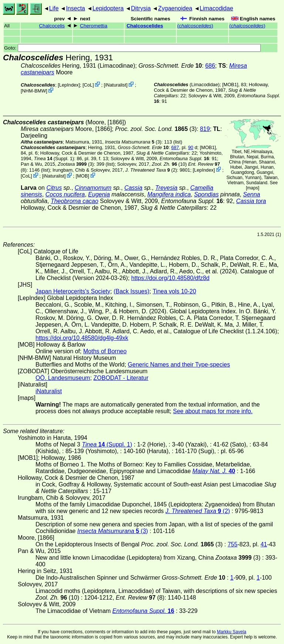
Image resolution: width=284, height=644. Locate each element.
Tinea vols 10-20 (175, 291)
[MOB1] (230, 85)
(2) (151, 170)
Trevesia (166, 188)
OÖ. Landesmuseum (63, 378)
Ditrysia (141, 8)
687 (175, 147)
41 (264, 544)
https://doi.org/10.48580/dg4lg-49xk (82, 338)
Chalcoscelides (145, 26)
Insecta (75, 8)
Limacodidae (217, 8)
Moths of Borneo (105, 351)
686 (210, 66)
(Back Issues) (131, 291)
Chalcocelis (52, 26)
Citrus (54, 188)
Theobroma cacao (75, 201)
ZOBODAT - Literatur (121, 378)
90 (190, 147)
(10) (170, 164)
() (195, 26)
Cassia (133, 188)
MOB (82, 176)
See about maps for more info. (213, 411)
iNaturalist (116, 85)
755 (232, 544)
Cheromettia (94, 26)
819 (205, 129)
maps (252, 188)
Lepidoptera (108, 8)
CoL (88, 85)
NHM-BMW (34, 91)
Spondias (207, 194)
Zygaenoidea (175, 8)
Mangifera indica (169, 194)
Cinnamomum (93, 188)
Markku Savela (231, 632)
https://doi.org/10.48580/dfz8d (170, 278)
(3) (156, 129)
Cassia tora (251, 201)
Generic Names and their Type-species (179, 365)
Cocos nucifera (65, 194)
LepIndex (69, 85)
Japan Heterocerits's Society (73, 291)
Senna (251, 194)
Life (54, 8)
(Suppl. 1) (54, 159)
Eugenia (99, 194)
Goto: (132, 48)
